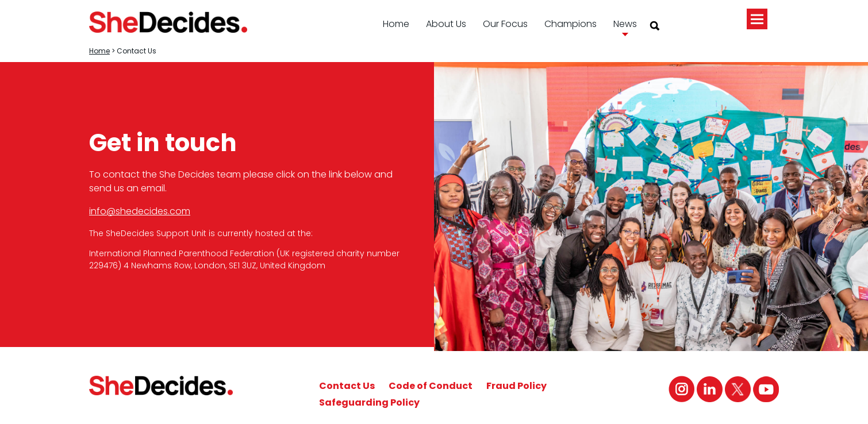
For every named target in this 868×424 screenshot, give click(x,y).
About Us (446, 24)
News (625, 24)
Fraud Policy (516, 386)
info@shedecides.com (140, 211)
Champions (571, 24)
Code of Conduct (431, 386)
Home (396, 24)
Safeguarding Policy (369, 402)
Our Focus (505, 24)
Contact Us (347, 386)
